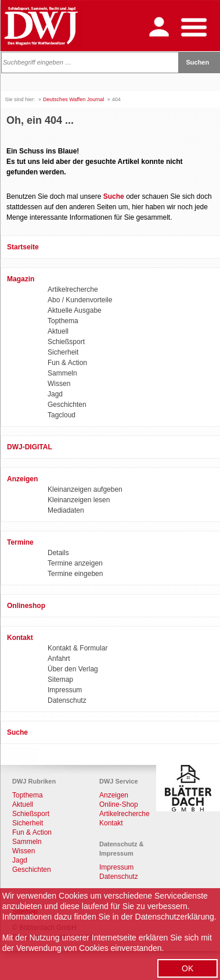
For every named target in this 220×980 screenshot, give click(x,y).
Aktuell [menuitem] (58, 331)
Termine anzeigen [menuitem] (75, 563)
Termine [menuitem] (20, 542)
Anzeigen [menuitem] (22, 479)
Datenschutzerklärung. (176, 917)
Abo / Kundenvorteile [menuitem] (80, 300)
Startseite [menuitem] (23, 247)
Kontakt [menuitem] (20, 638)
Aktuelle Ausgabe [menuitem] (75, 310)
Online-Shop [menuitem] (119, 804)
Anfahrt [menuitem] (59, 659)
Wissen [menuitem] (59, 384)
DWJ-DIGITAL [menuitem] (30, 447)
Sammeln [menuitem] (62, 373)
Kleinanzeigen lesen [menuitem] (79, 500)
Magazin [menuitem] (21, 279)
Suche (114, 196)
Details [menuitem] (58, 553)
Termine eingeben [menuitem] (75, 574)
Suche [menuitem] (17, 732)
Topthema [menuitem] (63, 321)
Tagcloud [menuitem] (62, 415)
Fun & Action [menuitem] (67, 363)
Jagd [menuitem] (55, 394)
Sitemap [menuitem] (60, 679)
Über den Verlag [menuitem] (73, 669)
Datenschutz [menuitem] (67, 700)
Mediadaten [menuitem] (66, 510)
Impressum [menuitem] (65, 690)
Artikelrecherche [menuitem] (73, 289)
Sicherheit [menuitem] (63, 352)
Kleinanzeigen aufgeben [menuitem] (85, 489)
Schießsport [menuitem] (66, 342)
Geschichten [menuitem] (67, 405)
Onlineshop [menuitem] (26, 606)
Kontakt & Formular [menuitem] (77, 648)
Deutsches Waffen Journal (73, 99)
